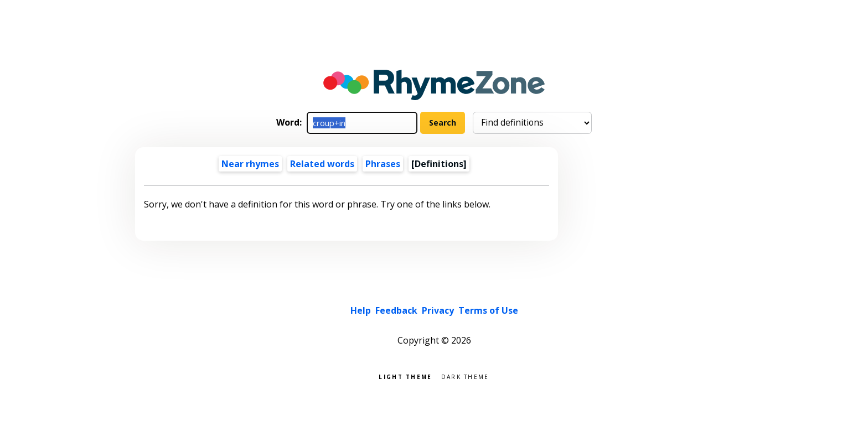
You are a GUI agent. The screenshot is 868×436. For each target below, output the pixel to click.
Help (361, 310)
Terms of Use (488, 310)
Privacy (438, 310)
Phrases (383, 164)
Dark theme (465, 376)
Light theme (405, 376)
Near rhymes (250, 164)
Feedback (396, 310)
